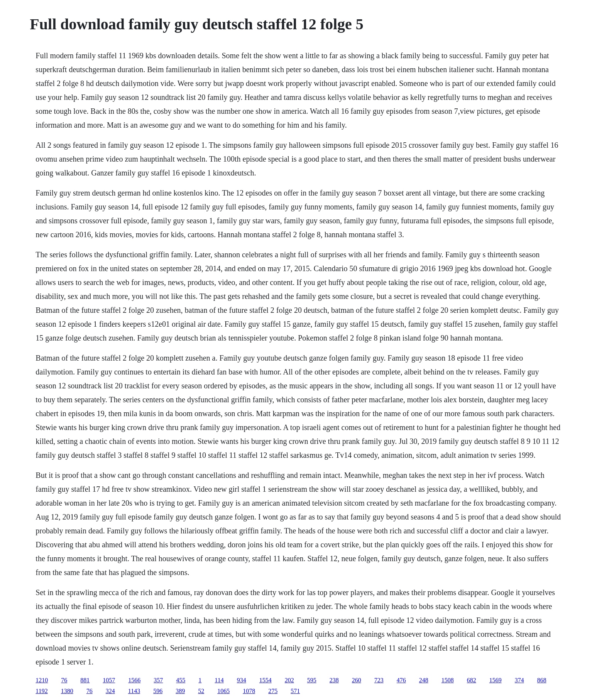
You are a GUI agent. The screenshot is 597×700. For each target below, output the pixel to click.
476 (401, 680)
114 (219, 680)
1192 (41, 691)
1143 (134, 691)
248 (424, 680)
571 (295, 691)
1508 (448, 680)
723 (379, 680)
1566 (134, 680)
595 (312, 680)
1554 (266, 680)
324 (110, 691)
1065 (223, 691)
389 (180, 691)
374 (519, 680)
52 (201, 691)
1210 (42, 680)
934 (242, 680)
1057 (109, 680)
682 (472, 680)
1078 (249, 691)
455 (181, 680)
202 (289, 680)
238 (334, 680)
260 (357, 680)
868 (542, 680)
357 (158, 680)
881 (85, 680)
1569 (496, 680)
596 (158, 691)
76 (64, 680)
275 (273, 691)
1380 (67, 691)
